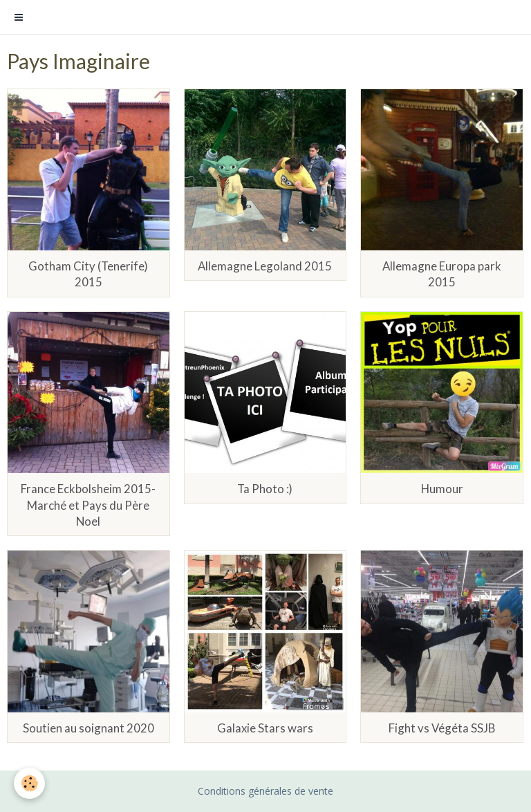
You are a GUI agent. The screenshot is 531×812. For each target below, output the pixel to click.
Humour (442, 489)
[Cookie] (29, 783)
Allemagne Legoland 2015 (265, 266)
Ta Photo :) (265, 489)
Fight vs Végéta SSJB (442, 728)
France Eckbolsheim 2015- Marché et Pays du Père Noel (88, 505)
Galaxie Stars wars (265, 728)
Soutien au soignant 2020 (88, 728)
